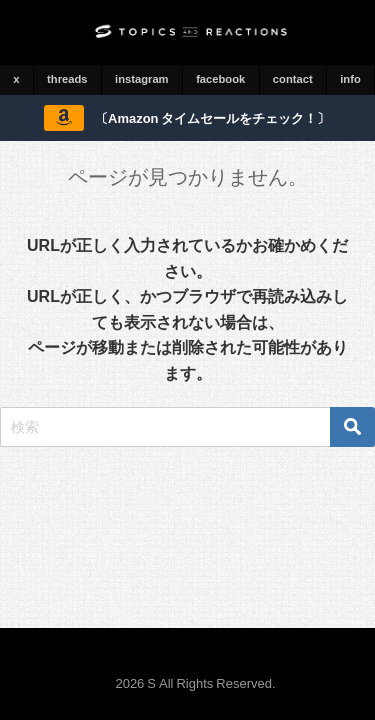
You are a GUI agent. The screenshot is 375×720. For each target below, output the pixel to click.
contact (293, 79)
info (350, 79)
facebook (220, 79)
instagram (141, 79)
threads (67, 79)
